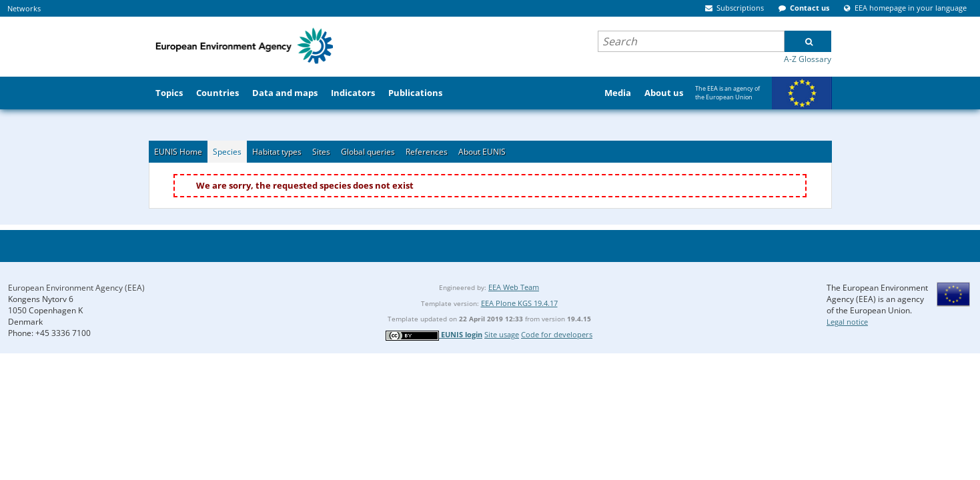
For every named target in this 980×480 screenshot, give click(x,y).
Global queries (368, 152)
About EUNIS (482, 152)
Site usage (502, 334)
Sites (321, 152)
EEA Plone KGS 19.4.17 (519, 303)
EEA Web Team (514, 287)
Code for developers (557, 334)
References (427, 152)
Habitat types (277, 152)
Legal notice (847, 322)
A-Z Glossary (808, 59)
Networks (24, 8)
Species (227, 152)
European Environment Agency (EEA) (76, 288)
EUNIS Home (178, 152)
